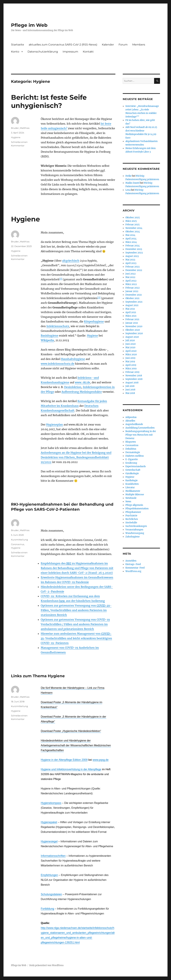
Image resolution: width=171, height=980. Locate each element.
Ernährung (131, 463)
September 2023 (134, 253)
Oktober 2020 (133, 330)
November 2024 (134, 228)
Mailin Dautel (133, 183)
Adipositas (131, 417)
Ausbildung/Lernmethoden (140, 428)
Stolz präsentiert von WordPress (46, 965)
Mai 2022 (130, 277)
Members (139, 45)
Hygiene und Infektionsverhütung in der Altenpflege (71, 769)
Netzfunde (131, 498)
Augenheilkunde (134, 424)
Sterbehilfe (131, 523)
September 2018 (134, 379)
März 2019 (131, 369)
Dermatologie (133, 452)
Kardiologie (132, 480)
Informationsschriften (53, 856)
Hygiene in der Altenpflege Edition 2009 (64, 760)
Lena (128, 190)
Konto (15, 52)
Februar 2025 (133, 225)
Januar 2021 (132, 323)
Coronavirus (18, 544)
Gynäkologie (132, 473)
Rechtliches (132, 519)
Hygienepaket (49, 822)
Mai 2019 (130, 362)
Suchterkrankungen (136, 526)
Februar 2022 (133, 288)
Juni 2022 (131, 274)
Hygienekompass (51, 803)
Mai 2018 (130, 393)
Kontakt (88, 52)
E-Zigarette (132, 459)
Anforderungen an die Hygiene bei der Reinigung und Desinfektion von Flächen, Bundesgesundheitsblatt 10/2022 (76, 457)
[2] (99, 297)
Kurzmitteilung (19, 540)
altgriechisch (71, 261)
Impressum (70, 52)
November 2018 (134, 376)
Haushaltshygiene (73, 359)
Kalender (108, 45)
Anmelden (131, 561)
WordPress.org (133, 571)
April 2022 (131, 281)
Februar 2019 (132, 372)
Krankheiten (132, 484)
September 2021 (134, 302)
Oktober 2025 (133, 218)
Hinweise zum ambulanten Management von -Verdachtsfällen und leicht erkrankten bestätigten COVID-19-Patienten (76, 638)
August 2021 (132, 305)
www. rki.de (82, 382)
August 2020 (132, 337)
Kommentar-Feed (135, 568)
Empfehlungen (49, 875)
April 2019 (131, 365)
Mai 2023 (130, 260)
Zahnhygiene (133, 537)
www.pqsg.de (101, 760)
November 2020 (134, 326)
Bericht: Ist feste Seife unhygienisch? (49, 101)
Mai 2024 (130, 235)
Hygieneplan (55, 425)
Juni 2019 (130, 358)
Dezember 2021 (134, 295)
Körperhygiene (94, 321)
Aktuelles (130, 421)
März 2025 (131, 221)
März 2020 (131, 355)
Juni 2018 (130, 390)
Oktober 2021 (132, 298)
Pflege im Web (29, 25)
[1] (61, 279)
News (128, 502)
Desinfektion (73, 387)
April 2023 (131, 263)
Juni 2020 (131, 344)
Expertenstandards (136, 466)
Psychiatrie (131, 516)
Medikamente (133, 491)
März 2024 (131, 242)
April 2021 (131, 312)
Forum (123, 45)
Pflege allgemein (134, 505)
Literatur (130, 487)
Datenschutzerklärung (43, 52)
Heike (129, 176)
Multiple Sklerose (135, 495)
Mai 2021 (130, 309)
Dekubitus (131, 449)
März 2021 (131, 316)
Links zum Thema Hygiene (38, 676)
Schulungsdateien (51, 894)
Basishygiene (50, 336)
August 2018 (132, 383)
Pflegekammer (133, 512)
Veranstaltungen (134, 530)
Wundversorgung (135, 533)
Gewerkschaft (133, 470)
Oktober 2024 (133, 232)
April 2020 (131, 351)
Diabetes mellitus (135, 456)
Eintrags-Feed (133, 564)
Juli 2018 (130, 386)
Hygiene (16, 137)
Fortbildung (47, 909)
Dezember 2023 (134, 249)
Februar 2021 (132, 319)
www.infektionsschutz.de (58, 364)
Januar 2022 (132, 291)
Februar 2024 (133, 246)
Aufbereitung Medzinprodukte (82, 392)
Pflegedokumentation (137, 509)
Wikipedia (47, 340)
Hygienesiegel (49, 841)
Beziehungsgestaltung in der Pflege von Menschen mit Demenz (141, 435)
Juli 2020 (130, 340)
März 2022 (131, 284)
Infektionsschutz (58, 326)
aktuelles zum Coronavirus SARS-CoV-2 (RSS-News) (63, 45)
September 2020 (134, 333)
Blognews (131, 442)
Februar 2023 (132, 267)
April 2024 (131, 239)
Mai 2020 (130, 347)
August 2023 (132, 256)
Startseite (18, 45)
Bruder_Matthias (20, 128)
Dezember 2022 (134, 270)
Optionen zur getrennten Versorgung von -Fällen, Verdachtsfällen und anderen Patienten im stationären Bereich (76, 610)
